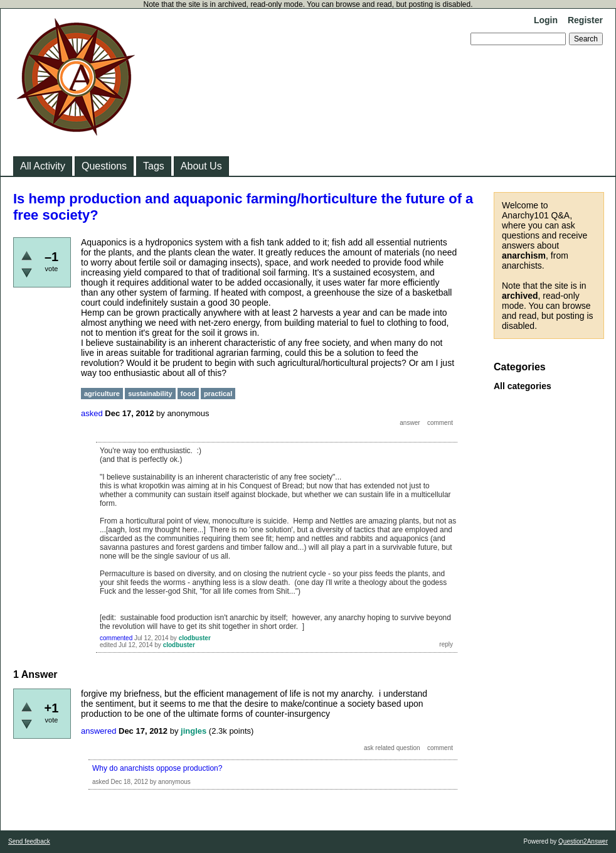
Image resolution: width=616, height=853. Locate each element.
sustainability (150, 394)
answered (98, 731)
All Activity (43, 166)
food (188, 394)
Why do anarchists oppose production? (157, 768)
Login (546, 20)
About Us (201, 166)
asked (92, 413)
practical (218, 394)
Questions (104, 166)
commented (116, 638)
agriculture (102, 394)
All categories (523, 386)
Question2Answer (583, 841)
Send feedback (29, 841)
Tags (154, 166)
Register (585, 20)
